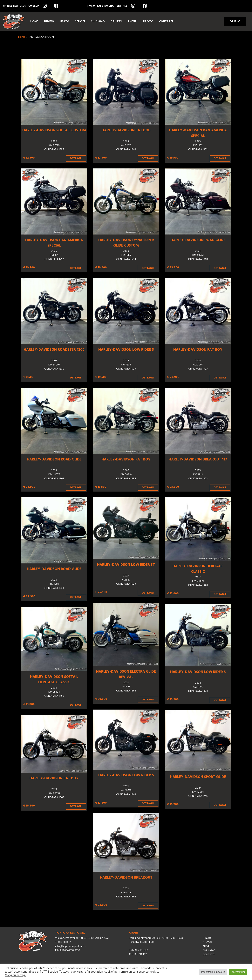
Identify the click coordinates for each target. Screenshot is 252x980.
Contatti (209, 955)
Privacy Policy (139, 950)
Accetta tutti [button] (238, 972)
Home (22, 37)
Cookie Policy (138, 954)
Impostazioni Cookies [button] (213, 972)
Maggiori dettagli (15, 976)
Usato (207, 938)
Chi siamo (209, 951)
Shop (206, 946)
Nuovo (207, 942)
